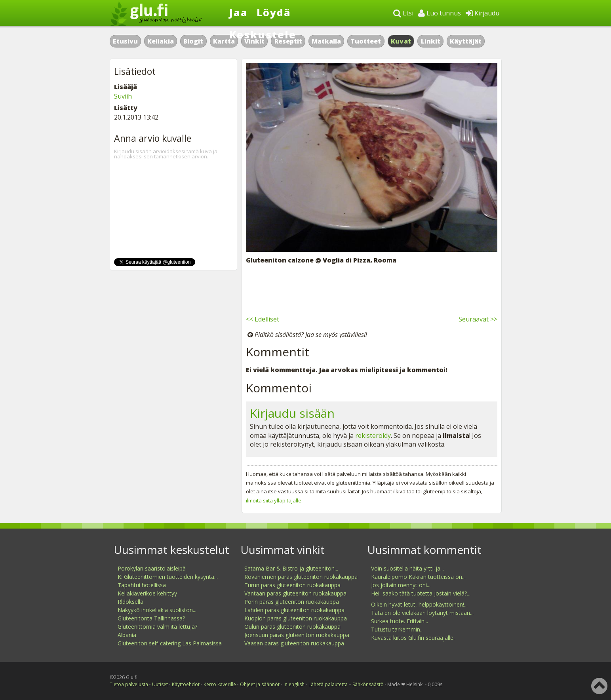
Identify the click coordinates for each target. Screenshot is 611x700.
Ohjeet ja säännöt (260, 684)
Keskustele (263, 34)
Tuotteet (366, 41)
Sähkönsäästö (368, 684)
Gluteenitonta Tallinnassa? (151, 618)
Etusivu (125, 41)
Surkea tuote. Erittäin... (400, 621)
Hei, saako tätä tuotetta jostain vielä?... (421, 593)
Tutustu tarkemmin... (397, 629)
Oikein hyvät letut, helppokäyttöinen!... (419, 604)
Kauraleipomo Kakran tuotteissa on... (418, 577)
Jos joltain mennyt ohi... (401, 585)
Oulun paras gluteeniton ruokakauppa (292, 627)
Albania (127, 635)
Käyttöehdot (186, 684)
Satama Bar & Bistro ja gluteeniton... (291, 568)
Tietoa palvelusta (129, 684)
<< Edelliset (263, 319)
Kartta (224, 41)
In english (294, 684)
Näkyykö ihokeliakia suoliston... (157, 610)
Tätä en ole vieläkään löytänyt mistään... (422, 613)
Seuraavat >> (478, 319)
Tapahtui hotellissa (142, 585)
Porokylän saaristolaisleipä (152, 568)
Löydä (274, 12)
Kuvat (401, 41)
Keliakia (161, 41)
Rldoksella (130, 602)
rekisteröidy (373, 436)
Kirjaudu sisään (292, 413)
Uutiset (160, 684)
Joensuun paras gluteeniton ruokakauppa (297, 635)
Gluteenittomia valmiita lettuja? (157, 627)
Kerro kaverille (220, 684)
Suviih (123, 96)
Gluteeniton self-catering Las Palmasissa (170, 643)
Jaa (239, 12)
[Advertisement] (372, 288)
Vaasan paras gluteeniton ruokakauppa (294, 643)
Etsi (403, 13)
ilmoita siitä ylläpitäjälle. (274, 500)
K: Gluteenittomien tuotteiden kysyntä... (168, 577)
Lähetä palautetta (328, 684)
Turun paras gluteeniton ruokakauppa (292, 585)
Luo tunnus (440, 13)
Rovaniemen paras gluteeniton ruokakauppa (301, 577)
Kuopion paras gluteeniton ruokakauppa (296, 618)
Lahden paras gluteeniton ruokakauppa (294, 610)
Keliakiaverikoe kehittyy (147, 593)
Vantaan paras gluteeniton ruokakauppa (295, 593)
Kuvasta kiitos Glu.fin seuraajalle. (413, 638)
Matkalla (326, 41)
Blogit (193, 41)
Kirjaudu (483, 13)
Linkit (431, 41)
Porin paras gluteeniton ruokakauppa (292, 602)
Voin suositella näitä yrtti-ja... (407, 568)
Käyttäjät (466, 41)
